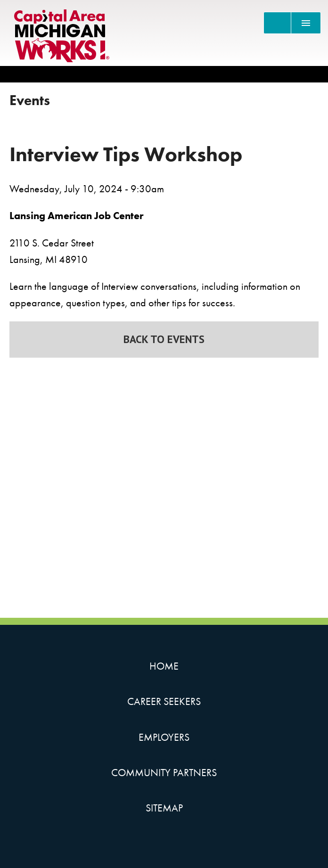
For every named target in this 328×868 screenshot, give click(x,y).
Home (164, 666)
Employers (164, 737)
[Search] (277, 23)
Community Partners (164, 773)
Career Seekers (164, 701)
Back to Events (164, 339)
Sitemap (164, 808)
